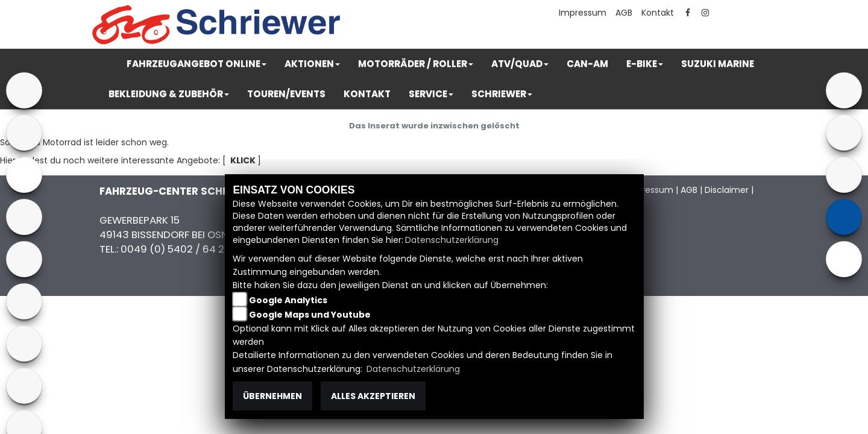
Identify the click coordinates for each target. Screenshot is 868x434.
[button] (197, 64)
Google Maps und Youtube (310, 315)
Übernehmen (272, 396)
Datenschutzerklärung (452, 240)
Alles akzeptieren (373, 396)
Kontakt (658, 13)
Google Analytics (288, 300)
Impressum (583, 13)
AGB (624, 13)
